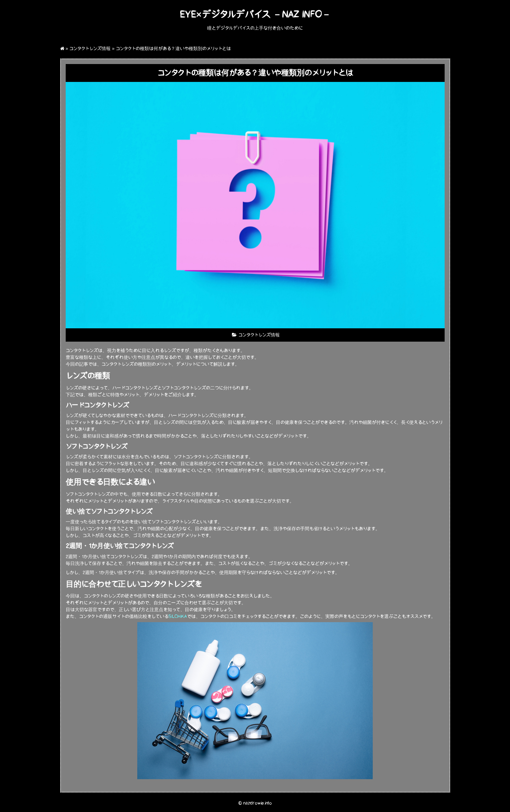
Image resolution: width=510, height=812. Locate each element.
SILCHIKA (178, 616)
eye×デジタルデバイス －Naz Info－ (255, 14)
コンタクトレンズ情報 (90, 49)
